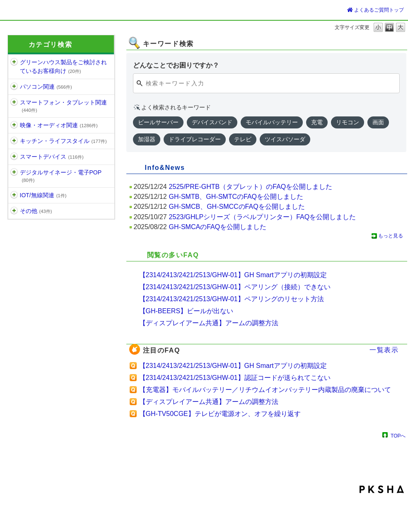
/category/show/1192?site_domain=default (14, 195)
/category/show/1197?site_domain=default (14, 62)
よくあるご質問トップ (375, 10)
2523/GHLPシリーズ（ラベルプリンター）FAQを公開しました (263, 217)
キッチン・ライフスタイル (63, 141)
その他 (36, 211)
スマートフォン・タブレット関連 (63, 106)
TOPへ (398, 436)
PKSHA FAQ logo (382, 489)
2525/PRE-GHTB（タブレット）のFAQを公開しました (251, 187)
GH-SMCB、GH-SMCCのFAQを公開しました (237, 207)
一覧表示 (384, 350)
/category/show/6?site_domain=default (14, 103)
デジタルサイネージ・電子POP (61, 176)
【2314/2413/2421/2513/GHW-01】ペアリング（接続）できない (235, 287)
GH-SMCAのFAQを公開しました (218, 227)
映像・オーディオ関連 (59, 125)
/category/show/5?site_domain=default (14, 87)
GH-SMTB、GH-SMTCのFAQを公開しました (236, 197)
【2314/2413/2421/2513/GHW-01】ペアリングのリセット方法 (232, 299)
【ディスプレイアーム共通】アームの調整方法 (209, 323)
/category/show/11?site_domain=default (14, 125)
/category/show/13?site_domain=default (14, 173)
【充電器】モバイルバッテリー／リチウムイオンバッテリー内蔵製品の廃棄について (265, 390)
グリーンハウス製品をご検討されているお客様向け (63, 66)
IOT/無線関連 (43, 195)
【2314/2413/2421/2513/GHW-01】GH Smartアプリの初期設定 (233, 275)
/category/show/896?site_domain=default (14, 211)
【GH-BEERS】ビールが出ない (186, 311)
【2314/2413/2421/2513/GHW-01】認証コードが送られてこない (235, 378)
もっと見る (391, 236)
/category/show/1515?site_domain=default (14, 157)
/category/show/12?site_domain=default (14, 141)
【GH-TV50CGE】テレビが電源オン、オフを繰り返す (220, 414)
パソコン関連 (46, 87)
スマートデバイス (52, 157)
